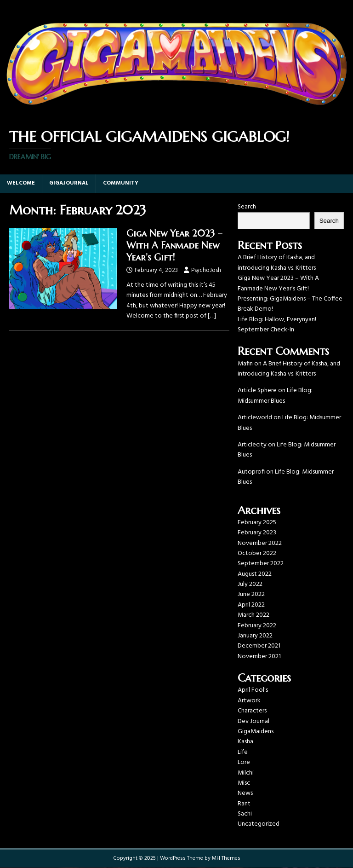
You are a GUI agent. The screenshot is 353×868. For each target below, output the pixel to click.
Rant (244, 804)
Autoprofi (251, 472)
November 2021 (259, 657)
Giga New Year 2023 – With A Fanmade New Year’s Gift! (174, 246)
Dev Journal (253, 721)
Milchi (246, 773)
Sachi (245, 814)
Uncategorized (259, 824)
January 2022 (255, 636)
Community (121, 183)
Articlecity (252, 445)
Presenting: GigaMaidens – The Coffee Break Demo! (290, 304)
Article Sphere (257, 391)
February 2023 (257, 533)
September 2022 (261, 564)
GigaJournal (69, 183)
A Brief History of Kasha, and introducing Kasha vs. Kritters (277, 263)
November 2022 (260, 543)
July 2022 (250, 584)
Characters (252, 711)
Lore (244, 762)
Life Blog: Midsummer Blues (275, 396)
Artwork (249, 701)
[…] (212, 316)
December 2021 (259, 646)
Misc (244, 783)
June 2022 (251, 594)
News (245, 793)
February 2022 (257, 626)
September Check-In (266, 330)
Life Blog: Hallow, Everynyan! (277, 320)
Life (243, 752)
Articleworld (255, 418)
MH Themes (226, 858)
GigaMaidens (256, 732)
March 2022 (253, 615)
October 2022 (257, 553)
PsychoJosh (206, 270)
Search (247, 207)
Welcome (21, 183)
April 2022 (251, 605)
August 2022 (255, 574)
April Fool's (253, 690)
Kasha (245, 742)
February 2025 (257, 523)
